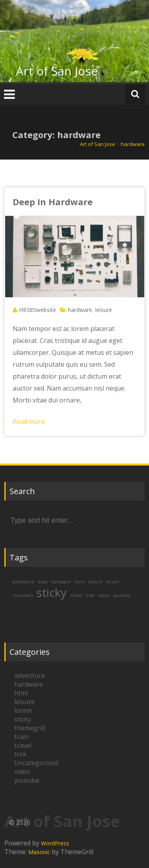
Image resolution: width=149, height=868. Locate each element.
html (21, 693)
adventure (30, 676)
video (22, 772)
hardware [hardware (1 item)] (61, 582)
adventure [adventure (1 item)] (23, 582)
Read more (29, 421)
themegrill (30, 728)
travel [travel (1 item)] (76, 595)
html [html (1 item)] (80, 582)
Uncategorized (36, 763)
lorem (23, 710)
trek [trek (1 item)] (90, 595)
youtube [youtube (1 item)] (122, 595)
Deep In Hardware (53, 202)
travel (23, 745)
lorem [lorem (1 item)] (113, 582)
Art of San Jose (57, 71)
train (21, 737)
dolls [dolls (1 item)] (43, 582)
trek (20, 754)
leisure (104, 310)
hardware (80, 310)
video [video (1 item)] (104, 595)
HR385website (38, 310)
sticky (23, 719)
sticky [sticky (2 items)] (52, 593)
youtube (27, 780)
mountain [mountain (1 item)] (23, 595)
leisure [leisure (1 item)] (95, 582)
